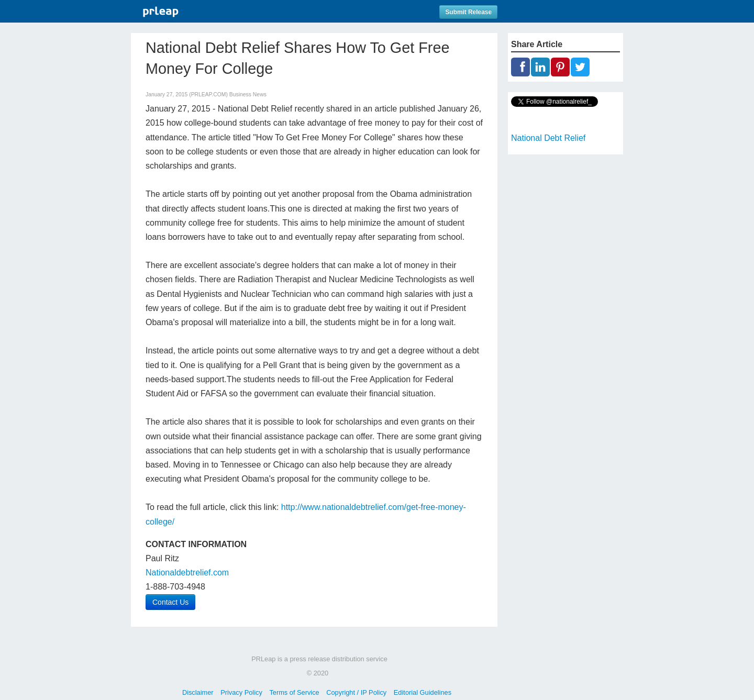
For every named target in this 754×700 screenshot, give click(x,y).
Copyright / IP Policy (356, 692)
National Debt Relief (548, 138)
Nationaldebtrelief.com (187, 573)
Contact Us (170, 602)
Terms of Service (294, 692)
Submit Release (468, 12)
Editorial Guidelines (423, 692)
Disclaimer (198, 692)
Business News (248, 95)
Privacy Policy (241, 692)
